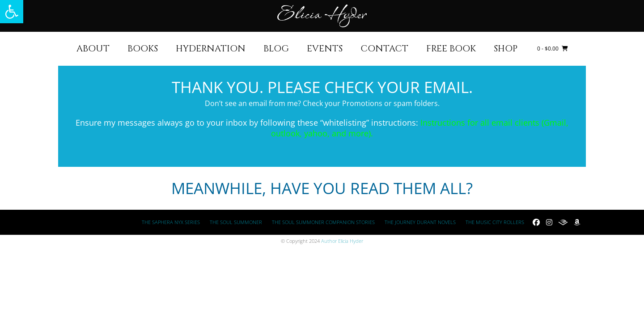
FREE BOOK (451, 49)
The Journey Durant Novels (420, 222)
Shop (506, 49)
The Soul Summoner (236, 222)
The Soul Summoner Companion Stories (323, 222)
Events (325, 49)
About (93, 49)
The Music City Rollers (495, 222)
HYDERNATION (211, 49)
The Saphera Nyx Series (171, 222)
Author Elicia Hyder (342, 241)
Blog (276, 49)
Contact (384, 49)
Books (143, 49)
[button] (12, 12)
